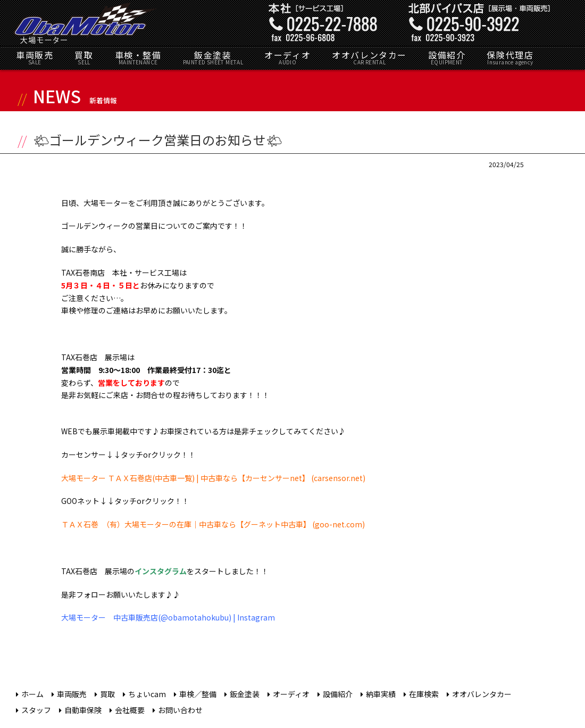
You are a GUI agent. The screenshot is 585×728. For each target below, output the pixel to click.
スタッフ (36, 710)
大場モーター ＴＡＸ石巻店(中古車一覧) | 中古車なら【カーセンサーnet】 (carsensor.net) (213, 478)
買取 (84, 57)
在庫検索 (424, 694)
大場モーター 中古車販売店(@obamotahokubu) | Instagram (168, 617)
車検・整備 (138, 57)
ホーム (32, 694)
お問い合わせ (180, 710)
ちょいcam (147, 694)
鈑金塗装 (213, 57)
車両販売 (35, 57)
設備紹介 (447, 57)
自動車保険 (83, 710)
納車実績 (381, 694)
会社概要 (130, 710)
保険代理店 (510, 57)
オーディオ (287, 57)
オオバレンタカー (369, 57)
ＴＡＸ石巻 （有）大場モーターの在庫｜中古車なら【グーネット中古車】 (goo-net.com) (213, 524)
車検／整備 (198, 694)
